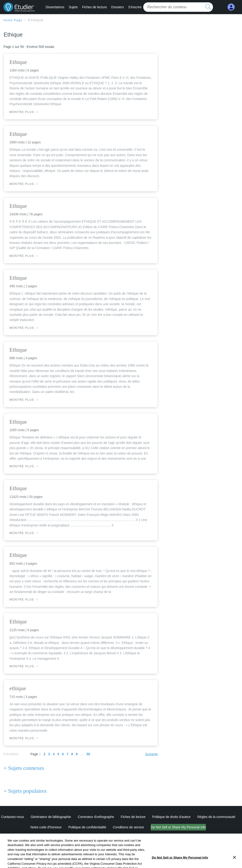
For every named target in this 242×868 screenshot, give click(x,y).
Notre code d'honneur (46, 827)
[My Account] (231, 7)
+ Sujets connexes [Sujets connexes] (24, 768)
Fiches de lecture (94, 7)
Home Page (13, 20)
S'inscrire (135, 7)
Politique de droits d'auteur (171, 817)
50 (88, 754)
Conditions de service (129, 827)
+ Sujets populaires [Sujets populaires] (25, 791)
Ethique (36, 20)
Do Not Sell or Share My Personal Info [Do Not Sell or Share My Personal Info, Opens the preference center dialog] (180, 862)
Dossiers (118, 7)
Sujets (73, 7)
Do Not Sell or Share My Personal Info (178, 827)
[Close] (234, 862)
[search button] (208, 7)
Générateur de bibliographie (51, 817)
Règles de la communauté (216, 817)
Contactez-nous (13, 817)
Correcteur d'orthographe (96, 817)
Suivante (151, 754)
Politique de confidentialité (87, 827)
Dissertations (55, 7)
